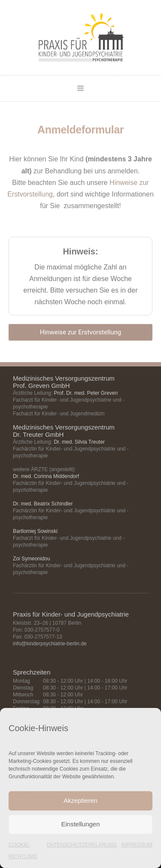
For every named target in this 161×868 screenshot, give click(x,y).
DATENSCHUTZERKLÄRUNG (82, 845)
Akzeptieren (80, 800)
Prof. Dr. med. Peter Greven (86, 393)
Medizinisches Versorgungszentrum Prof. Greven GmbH (64, 382)
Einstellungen (80, 824)
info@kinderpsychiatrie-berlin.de (50, 644)
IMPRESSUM (137, 845)
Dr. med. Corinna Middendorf (46, 476)
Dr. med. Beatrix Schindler (43, 504)
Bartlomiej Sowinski (35, 531)
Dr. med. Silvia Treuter (79, 442)
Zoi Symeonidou (32, 559)
